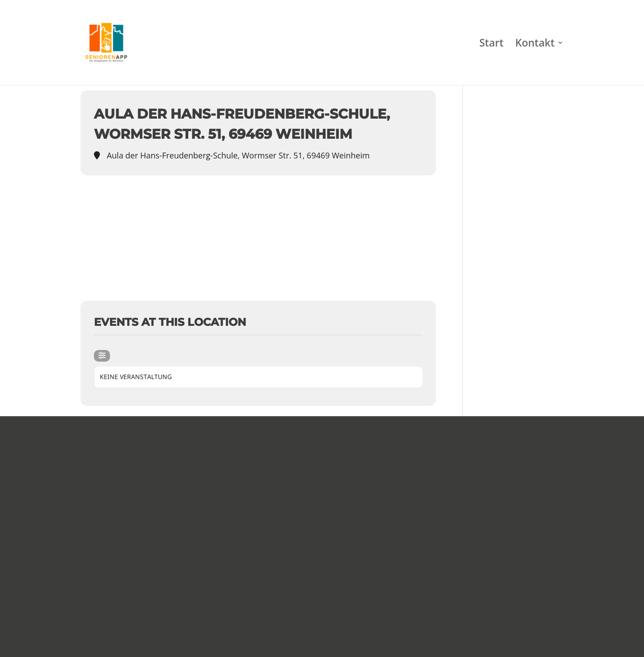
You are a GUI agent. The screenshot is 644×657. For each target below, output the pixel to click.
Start (491, 45)
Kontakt (535, 45)
